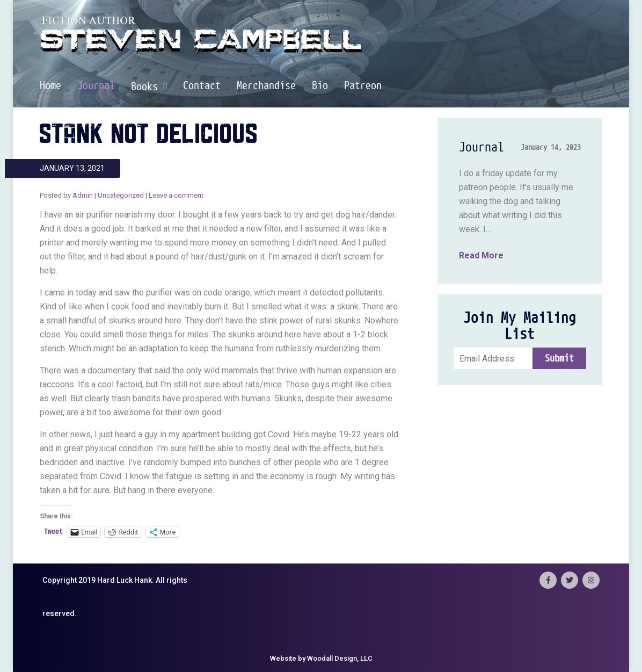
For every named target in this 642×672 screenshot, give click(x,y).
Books (149, 87)
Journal (96, 86)
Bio (320, 86)
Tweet (53, 532)
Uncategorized (121, 195)
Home (50, 86)
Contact (202, 86)
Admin (83, 195)
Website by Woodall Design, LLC (321, 658)
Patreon (363, 86)
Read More (481, 255)
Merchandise (266, 86)
